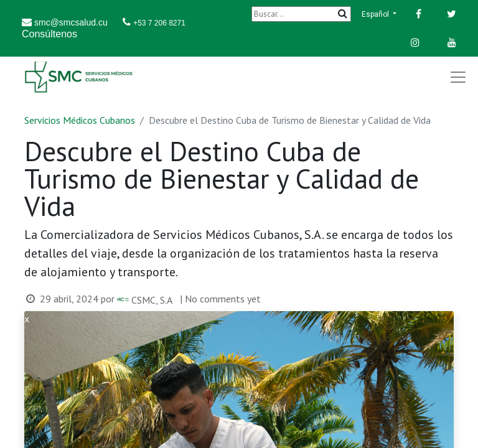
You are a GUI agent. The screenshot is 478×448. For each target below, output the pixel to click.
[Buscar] (301, 14)
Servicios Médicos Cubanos (80, 120)
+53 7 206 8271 (159, 23)
